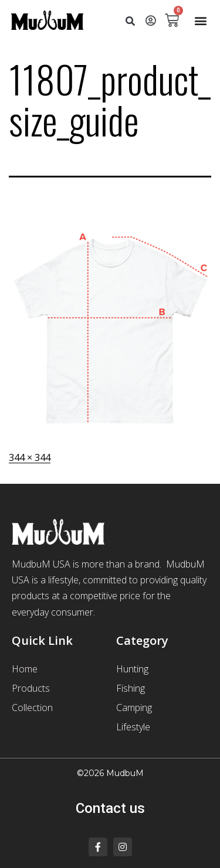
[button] (131, 22)
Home (25, 669)
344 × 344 (30, 457)
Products (31, 688)
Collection (32, 708)
